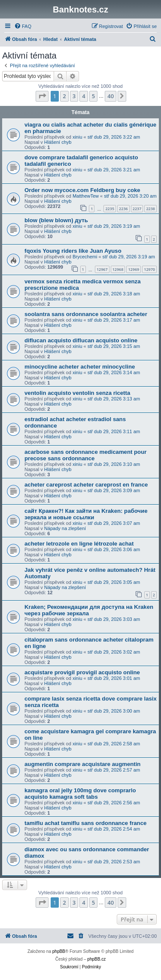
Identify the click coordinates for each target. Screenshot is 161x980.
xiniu (77, 137)
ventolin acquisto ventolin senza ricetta (77, 393)
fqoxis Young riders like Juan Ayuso (73, 251)
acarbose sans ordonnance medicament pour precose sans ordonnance (85, 455)
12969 (134, 269)
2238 (150, 209)
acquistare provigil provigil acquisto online (82, 672)
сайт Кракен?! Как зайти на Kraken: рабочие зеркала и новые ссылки (86, 514)
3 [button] (74, 96)
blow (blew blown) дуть (56, 220)
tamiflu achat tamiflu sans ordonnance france (85, 823)
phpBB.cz (96, 959)
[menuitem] (23, 26)
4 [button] (84, 96)
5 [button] (93, 96)
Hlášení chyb (58, 142)
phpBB (59, 951)
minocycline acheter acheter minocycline (80, 367)
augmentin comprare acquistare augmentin (82, 764)
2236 (123, 209)
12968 (118, 269)
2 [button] (64, 96)
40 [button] (111, 96)
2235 (110, 209)
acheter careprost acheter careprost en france (86, 485)
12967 (102, 269)
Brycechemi (85, 257)
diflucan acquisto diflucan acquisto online (81, 340)
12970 (149, 269)
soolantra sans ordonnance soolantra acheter (86, 314)
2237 (137, 209)
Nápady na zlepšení (65, 528)
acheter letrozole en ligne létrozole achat (79, 544)
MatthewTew (86, 196)
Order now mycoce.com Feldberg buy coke (82, 190)
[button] (42, 96)
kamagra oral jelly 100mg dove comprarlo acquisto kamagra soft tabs (80, 794)
